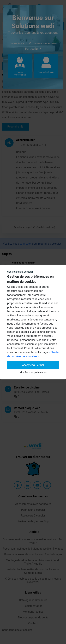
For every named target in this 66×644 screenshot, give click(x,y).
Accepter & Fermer (33, 365)
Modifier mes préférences (33, 372)
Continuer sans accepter (20, 272)
